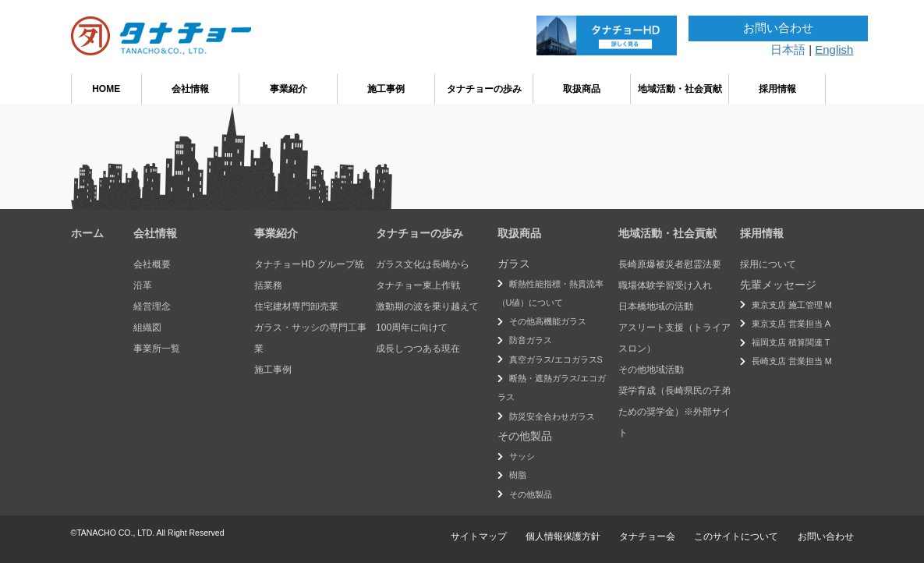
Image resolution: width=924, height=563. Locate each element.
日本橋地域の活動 (656, 306)
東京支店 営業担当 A (791, 324)
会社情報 (190, 89)
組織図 (147, 328)
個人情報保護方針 (563, 536)
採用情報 (777, 89)
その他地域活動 (651, 370)
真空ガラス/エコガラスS (556, 359)
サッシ (522, 456)
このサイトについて (736, 536)
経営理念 (152, 306)
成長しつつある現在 (418, 349)
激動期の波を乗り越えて (427, 306)
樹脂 (518, 475)
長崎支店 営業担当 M (792, 361)
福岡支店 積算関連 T (791, 342)
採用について (768, 264)
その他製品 (531, 494)
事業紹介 (289, 89)
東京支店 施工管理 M (792, 305)
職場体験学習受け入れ (665, 285)
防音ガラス (531, 340)
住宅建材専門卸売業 (296, 306)
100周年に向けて (412, 328)
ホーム (87, 233)
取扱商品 (582, 89)
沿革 (143, 285)
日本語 (788, 50)
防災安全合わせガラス (552, 416)
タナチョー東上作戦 (418, 285)
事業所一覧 (157, 349)
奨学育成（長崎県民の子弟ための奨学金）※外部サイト (674, 412)
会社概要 (152, 264)
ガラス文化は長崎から (423, 264)
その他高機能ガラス (548, 321)
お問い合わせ (778, 28)
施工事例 (386, 89)
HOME (106, 89)
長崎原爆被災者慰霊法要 (670, 264)
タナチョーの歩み (484, 89)
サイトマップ (479, 536)
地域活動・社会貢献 (680, 89)
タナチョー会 (647, 536)
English (834, 50)
